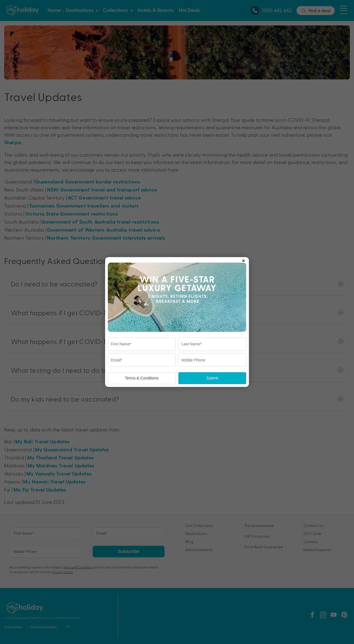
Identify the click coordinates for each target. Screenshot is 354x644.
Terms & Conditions (142, 378)
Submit (212, 378)
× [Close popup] (243, 260)
